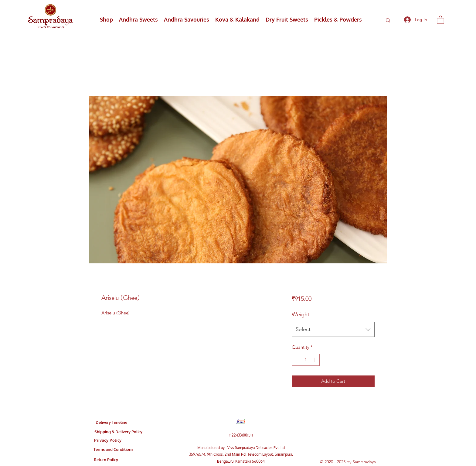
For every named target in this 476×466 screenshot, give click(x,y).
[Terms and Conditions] (113, 449)
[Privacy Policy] (108, 440)
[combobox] (333, 330)
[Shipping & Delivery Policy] (118, 432)
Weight (301, 314)
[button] (440, 20)
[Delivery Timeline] (111, 422)
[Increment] (315, 360)
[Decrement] (297, 360)
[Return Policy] (106, 460)
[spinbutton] (306, 360)
